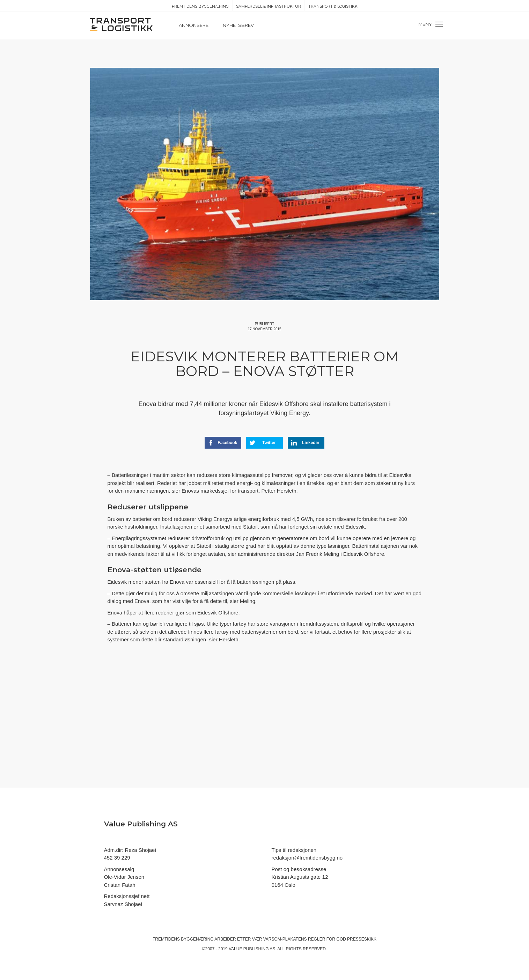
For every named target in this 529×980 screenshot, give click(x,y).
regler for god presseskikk (342, 939)
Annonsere (194, 25)
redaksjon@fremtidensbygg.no (307, 858)
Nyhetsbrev (238, 25)
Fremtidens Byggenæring (200, 6)
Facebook (223, 443)
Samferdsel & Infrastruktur (269, 6)
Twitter (263, 443)
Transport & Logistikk (333, 6)
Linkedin (305, 443)
